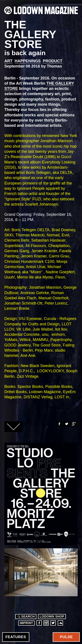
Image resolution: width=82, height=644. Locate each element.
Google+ (74, 424)
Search (26, 616)
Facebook (59, 424)
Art (8, 61)
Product (53, 61)
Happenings (28, 61)
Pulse (66, 637)
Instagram (46, 623)
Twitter (66, 424)
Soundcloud (60, 623)
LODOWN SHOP (52, 616)
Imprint (26, 623)
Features (16, 637)
